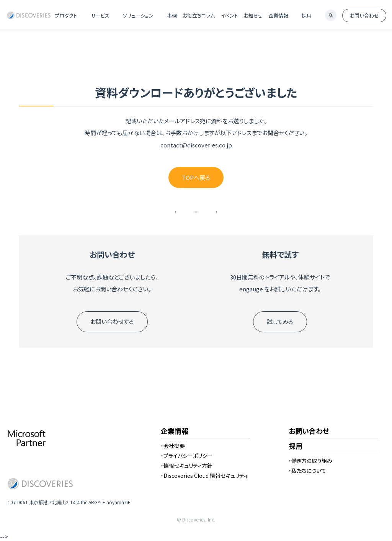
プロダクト (66, 16)
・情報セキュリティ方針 (187, 466)
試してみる (280, 321)
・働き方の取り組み (310, 461)
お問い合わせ (364, 16)
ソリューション (138, 16)
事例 (172, 16)
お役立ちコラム (199, 16)
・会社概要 (173, 446)
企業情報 (278, 16)
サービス (100, 16)
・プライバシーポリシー (187, 456)
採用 (307, 16)
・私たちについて (307, 471)
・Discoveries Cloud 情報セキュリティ (204, 476)
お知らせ (253, 16)
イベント (229, 16)
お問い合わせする (112, 321)
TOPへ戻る (196, 177)
